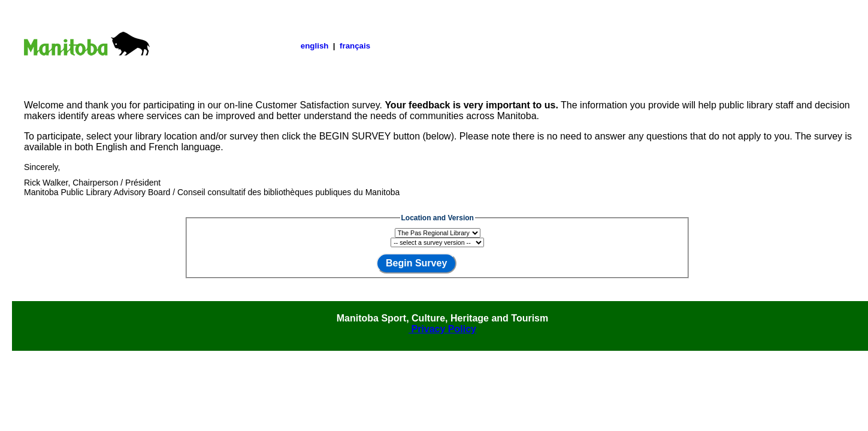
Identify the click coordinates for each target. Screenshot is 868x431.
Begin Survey (416, 263)
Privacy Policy (442, 329)
